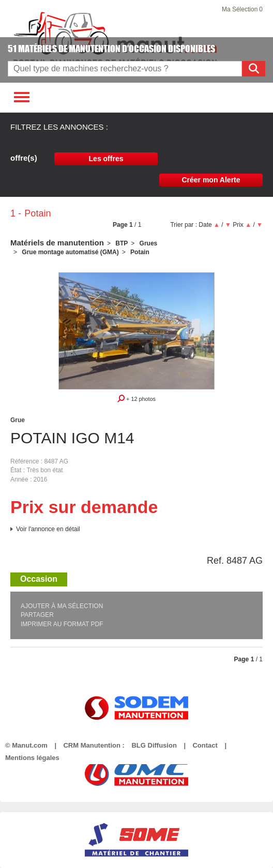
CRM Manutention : (94, 745)
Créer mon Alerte (211, 180)
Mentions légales (32, 758)
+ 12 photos (136, 398)
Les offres (106, 159)
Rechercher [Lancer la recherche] (255, 68)
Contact (205, 745)
